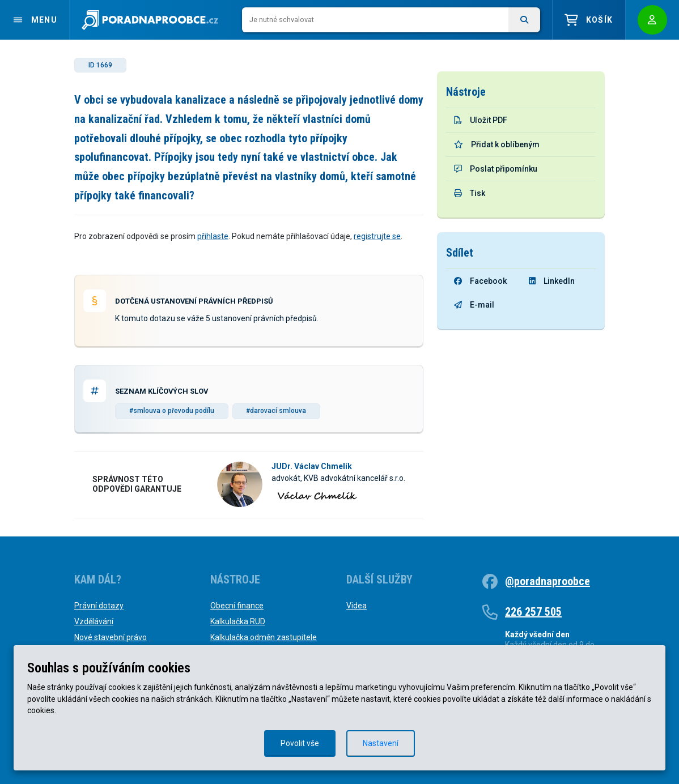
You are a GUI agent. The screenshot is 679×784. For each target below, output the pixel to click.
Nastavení (381, 743)
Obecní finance (237, 606)
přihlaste (213, 236)
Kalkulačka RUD (238, 621)
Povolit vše (300, 743)
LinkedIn (552, 281)
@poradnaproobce (548, 581)
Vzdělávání (94, 621)
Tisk (470, 193)
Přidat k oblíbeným (497, 144)
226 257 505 (533, 612)
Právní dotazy (99, 606)
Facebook (480, 281)
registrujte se (377, 236)
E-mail (474, 305)
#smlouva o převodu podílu (172, 411)
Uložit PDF (481, 120)
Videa (357, 606)
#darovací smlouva (276, 411)
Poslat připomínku (496, 169)
